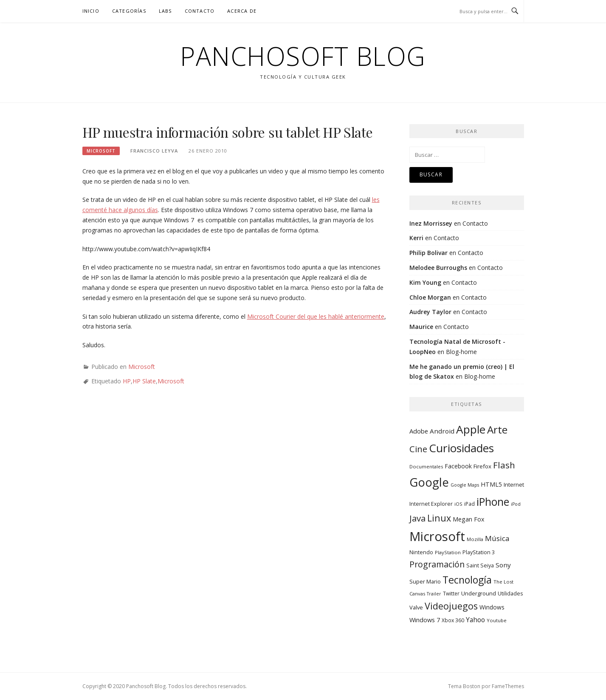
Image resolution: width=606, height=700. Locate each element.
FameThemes (508, 686)
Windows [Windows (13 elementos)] (492, 607)
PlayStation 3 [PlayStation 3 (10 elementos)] (479, 552)
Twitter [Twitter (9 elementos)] (451, 593)
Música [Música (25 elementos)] (497, 538)
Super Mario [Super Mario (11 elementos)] (425, 581)
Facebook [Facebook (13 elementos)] (458, 466)
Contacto (200, 11)
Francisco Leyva (154, 151)
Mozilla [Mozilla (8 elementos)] (475, 539)
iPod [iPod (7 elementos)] (516, 504)
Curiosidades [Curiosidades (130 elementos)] (461, 448)
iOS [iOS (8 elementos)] (458, 504)
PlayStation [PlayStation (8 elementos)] (448, 552)
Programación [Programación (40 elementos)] (437, 564)
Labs (165, 11)
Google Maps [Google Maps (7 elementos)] (465, 485)
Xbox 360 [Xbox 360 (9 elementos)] (453, 620)
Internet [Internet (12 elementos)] (514, 485)
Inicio (91, 11)
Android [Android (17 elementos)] (442, 431)
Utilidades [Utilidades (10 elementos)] (510, 594)
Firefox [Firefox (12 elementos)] (482, 466)
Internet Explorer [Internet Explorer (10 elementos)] (431, 504)
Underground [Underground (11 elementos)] (479, 593)
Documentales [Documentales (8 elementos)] (426, 466)
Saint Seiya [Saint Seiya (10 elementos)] (480, 565)
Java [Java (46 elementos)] (417, 518)
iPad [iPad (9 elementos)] (469, 504)
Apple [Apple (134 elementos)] (471, 429)
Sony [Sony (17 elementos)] (503, 565)
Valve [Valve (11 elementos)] (416, 607)
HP (127, 381)
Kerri (416, 238)
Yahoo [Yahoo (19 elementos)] (475, 620)
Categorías (129, 11)
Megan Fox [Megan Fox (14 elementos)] (468, 519)
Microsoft (101, 151)
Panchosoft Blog (303, 56)
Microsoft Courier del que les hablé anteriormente (316, 316)
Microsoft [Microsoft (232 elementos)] (437, 536)
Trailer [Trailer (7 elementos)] (434, 594)
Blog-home (461, 352)
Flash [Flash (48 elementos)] (504, 465)
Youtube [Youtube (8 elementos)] (497, 620)
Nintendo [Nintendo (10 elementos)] (421, 552)
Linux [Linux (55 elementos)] (439, 518)
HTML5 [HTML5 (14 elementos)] (491, 484)
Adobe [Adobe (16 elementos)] (419, 431)
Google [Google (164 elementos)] (429, 482)
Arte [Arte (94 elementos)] (497, 429)
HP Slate (144, 381)
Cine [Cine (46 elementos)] (418, 449)
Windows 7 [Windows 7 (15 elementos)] (425, 620)
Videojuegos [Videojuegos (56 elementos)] (451, 606)
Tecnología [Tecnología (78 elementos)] (467, 580)
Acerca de (242, 11)
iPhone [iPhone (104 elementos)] (493, 502)
